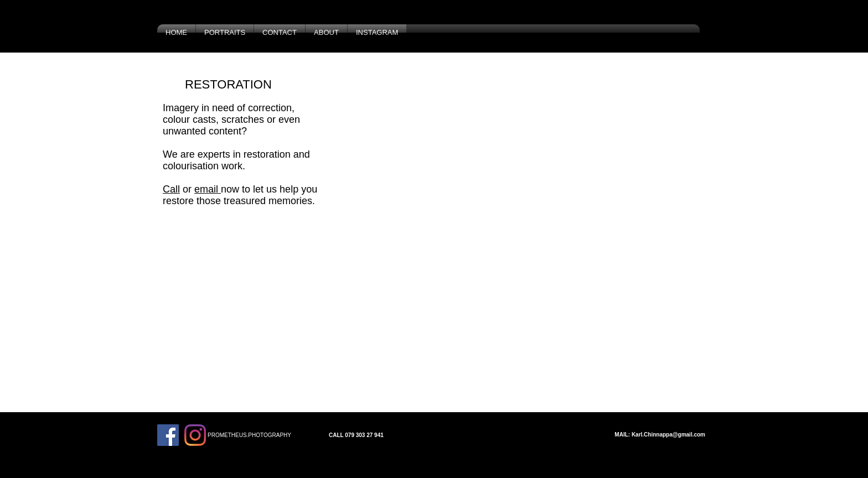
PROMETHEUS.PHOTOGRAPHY (249, 435)
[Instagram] (195, 435)
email (208, 189)
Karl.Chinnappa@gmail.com (668, 435)
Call (171, 189)
